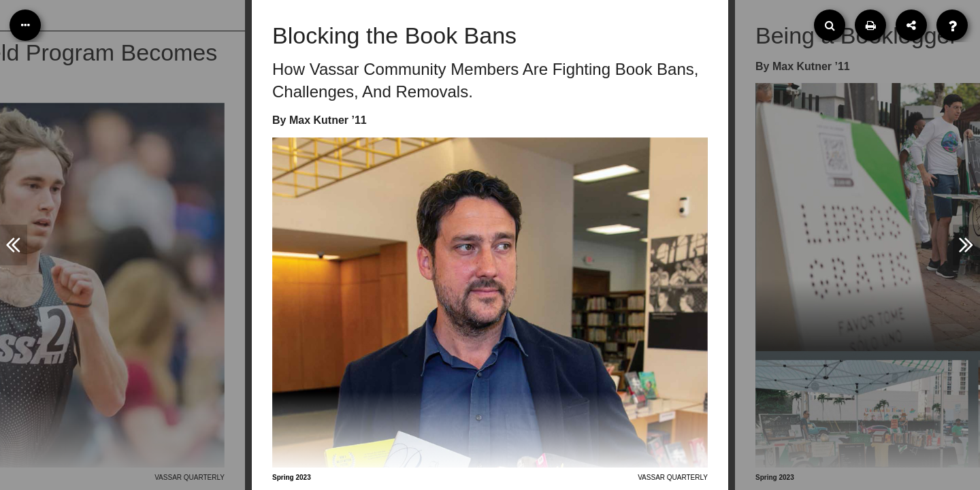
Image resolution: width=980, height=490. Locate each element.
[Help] (952, 25)
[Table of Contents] (25, 25)
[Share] (911, 25)
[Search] (830, 25)
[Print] (870, 25)
